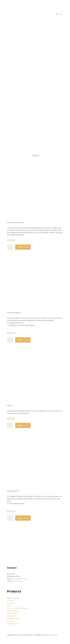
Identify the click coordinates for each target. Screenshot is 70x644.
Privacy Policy (53, 635)
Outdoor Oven (12, 616)
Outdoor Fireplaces (13, 598)
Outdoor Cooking (12, 611)
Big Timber (10, 603)
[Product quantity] (10, 247)
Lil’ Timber (10, 601)
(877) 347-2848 (17, 581)
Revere (9, 606)
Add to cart (23, 247)
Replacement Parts (13, 624)
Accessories (11, 621)
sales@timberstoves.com (19, 579)
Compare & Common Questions (17, 608)
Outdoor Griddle (12, 613)
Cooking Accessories (14, 618)
